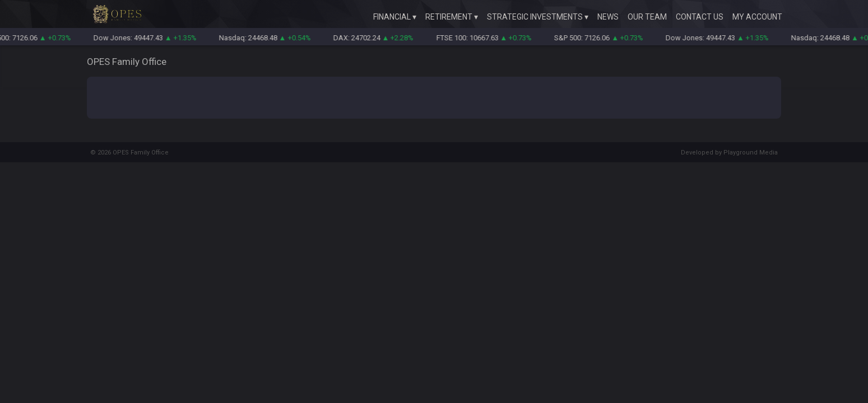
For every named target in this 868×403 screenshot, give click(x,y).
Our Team (647, 17)
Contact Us (700, 17)
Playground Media (751, 153)
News (608, 17)
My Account (757, 17)
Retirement (449, 17)
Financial (392, 17)
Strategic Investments (535, 17)
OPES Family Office (141, 153)
